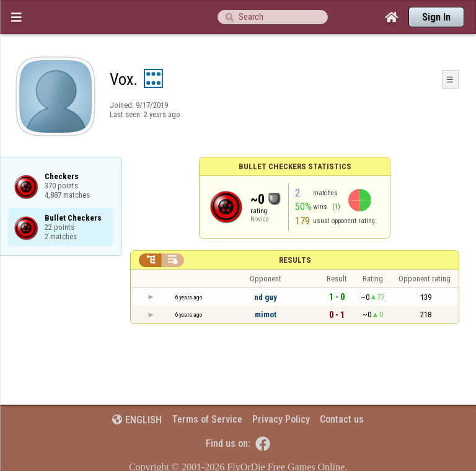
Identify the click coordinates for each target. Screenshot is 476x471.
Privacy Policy (281, 419)
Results (295, 260)
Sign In (436, 17)
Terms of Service (207, 419)
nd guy (266, 297)
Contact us (342, 419)
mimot (266, 315)
